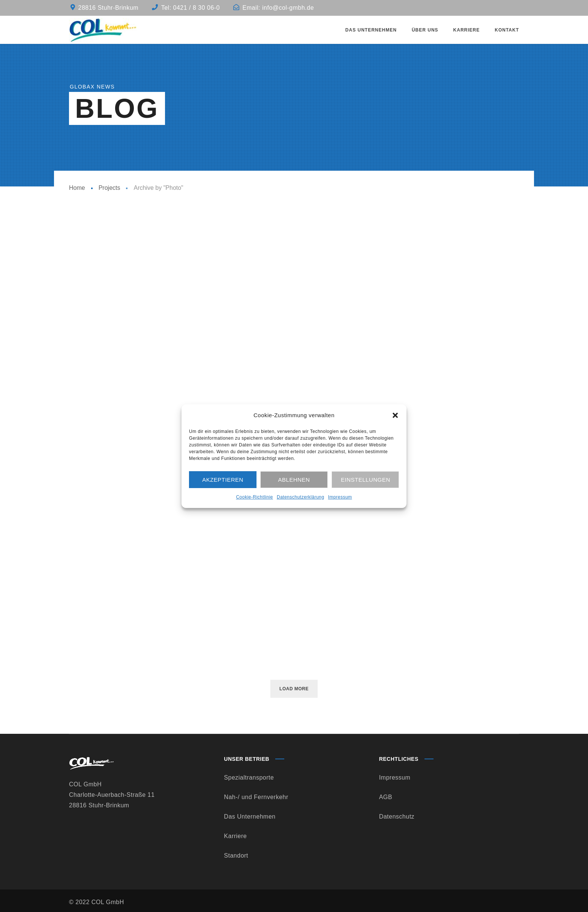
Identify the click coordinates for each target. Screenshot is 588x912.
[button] (395, 415)
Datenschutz (397, 817)
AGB (386, 797)
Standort (236, 856)
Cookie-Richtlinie (254, 497)
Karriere (235, 836)
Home (77, 188)
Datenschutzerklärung (301, 497)
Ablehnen (294, 480)
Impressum (340, 497)
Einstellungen (366, 480)
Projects (109, 188)
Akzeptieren (223, 480)
